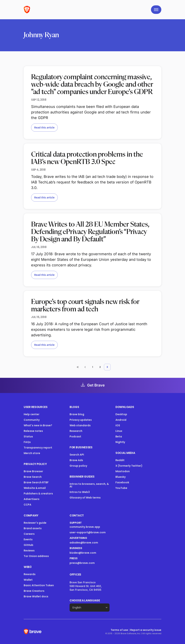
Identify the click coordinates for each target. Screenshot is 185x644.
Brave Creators (34, 591)
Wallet (28, 580)
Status (28, 436)
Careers (29, 534)
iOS (118, 425)
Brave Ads (76, 460)
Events (28, 539)
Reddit (120, 460)
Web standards (80, 425)
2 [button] (100, 367)
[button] (78, 367)
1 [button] (93, 367)
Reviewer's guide (35, 523)
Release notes (33, 431)
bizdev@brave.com (83, 553)
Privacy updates (81, 420)
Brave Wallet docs (36, 596)
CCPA (27, 505)
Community (32, 420)
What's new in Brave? (38, 425)
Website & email (35, 488)
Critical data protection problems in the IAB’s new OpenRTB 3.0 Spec (87, 158)
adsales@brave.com (90, 543)
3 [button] (107, 367)
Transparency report (38, 448)
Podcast (75, 436)
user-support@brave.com (88, 532)
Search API (77, 455)
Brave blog (77, 414)
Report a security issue (146, 630)
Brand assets (33, 528)
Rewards (30, 574)
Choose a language (85, 600)
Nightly (120, 442)
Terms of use (119, 630)
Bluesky (121, 477)
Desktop (121, 414)
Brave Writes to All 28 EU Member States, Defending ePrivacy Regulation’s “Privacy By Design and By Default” (90, 232)
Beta (119, 436)
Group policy (78, 466)
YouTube (121, 488)
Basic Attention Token (39, 585)
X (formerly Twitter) (129, 466)
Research (76, 431)
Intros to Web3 (80, 492)
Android (121, 420)
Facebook (122, 482)
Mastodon (123, 471)
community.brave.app (85, 527)
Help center (32, 414)
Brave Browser (33, 471)
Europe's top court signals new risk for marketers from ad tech (85, 306)
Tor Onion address (36, 556)
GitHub (28, 545)
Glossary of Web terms (85, 498)
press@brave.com (82, 563)
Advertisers (32, 499)
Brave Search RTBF (36, 482)
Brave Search (33, 477)
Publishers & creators (38, 494)
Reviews (29, 551)
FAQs (27, 442)
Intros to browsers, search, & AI (89, 485)
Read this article (44, 127)
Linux (119, 431)
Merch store (32, 453)
